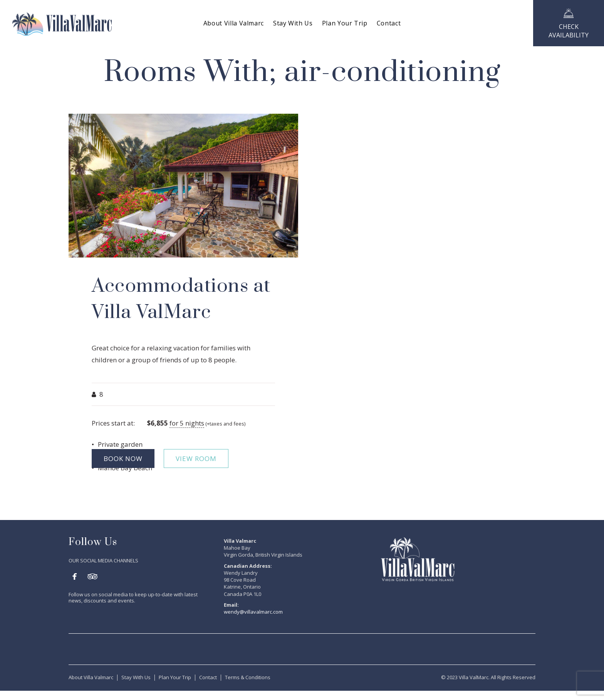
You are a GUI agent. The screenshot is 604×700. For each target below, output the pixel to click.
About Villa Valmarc (91, 677)
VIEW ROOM (196, 459)
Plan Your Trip (175, 677)
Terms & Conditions (248, 677)
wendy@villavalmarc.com (253, 612)
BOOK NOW (123, 459)
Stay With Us (136, 677)
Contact (208, 677)
